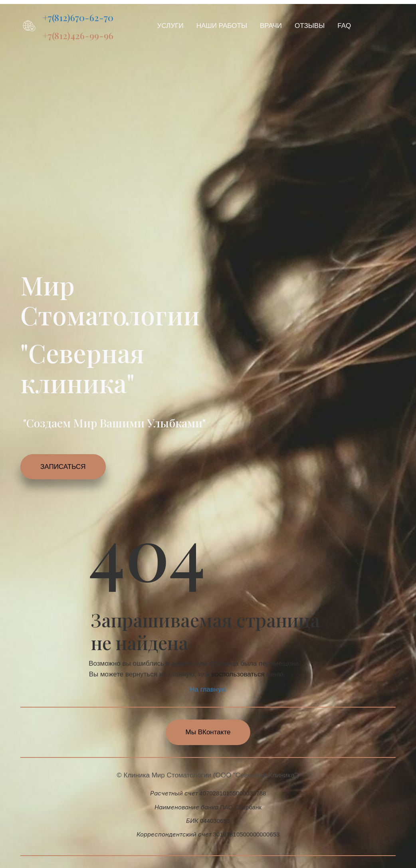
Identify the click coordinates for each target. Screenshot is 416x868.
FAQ (344, 26)
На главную (208, 689)
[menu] (260, 26)
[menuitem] (170, 26)
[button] (170, 26)
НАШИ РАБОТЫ (222, 26)
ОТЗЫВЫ (310, 26)
